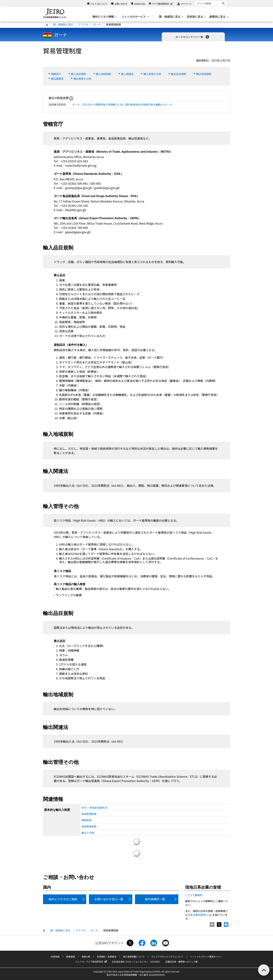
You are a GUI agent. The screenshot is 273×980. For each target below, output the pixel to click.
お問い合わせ (121, 4)
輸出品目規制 (179, 74)
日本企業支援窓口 (200, 915)
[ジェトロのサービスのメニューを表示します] (135, 17)
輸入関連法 (127, 74)
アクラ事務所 (195, 895)
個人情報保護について (134, 957)
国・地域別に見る (63, 24)
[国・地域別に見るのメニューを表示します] (171, 17)
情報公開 (86, 957)
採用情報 (55, 957)
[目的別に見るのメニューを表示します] (196, 17)
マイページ (186, 4)
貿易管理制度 (89, 814)
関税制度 (87, 820)
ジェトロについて (99, 4)
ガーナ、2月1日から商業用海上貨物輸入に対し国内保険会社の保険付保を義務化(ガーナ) (122, 104)
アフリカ (83, 24)
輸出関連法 (57, 79)
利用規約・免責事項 (107, 957)
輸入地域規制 (104, 74)
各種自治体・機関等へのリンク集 (182, 962)
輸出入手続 (88, 833)
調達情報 (71, 957)
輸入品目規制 (79, 74)
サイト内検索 (195, 1)
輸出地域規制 (204, 74)
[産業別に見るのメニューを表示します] (218, 17)
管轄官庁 (56, 74)
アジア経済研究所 (163, 4)
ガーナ (97, 24)
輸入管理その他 (152, 74)
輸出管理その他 (82, 79)
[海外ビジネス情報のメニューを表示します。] (104, 17)
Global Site (140, 4)
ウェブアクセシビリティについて (167, 957)
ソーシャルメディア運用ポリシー (206, 957)
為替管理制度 (89, 826)
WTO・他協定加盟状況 (94, 808)
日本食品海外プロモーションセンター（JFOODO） (137, 962)
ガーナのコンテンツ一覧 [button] (193, 37)
